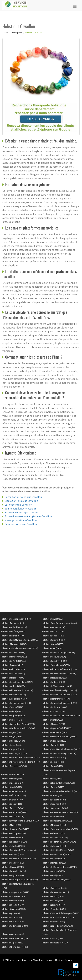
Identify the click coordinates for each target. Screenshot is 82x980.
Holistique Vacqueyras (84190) (55, 732)
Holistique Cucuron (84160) (13, 922)
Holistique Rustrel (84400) (53, 745)
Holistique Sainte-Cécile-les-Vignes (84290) (61, 913)
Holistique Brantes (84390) (53, 627)
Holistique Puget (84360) (12, 737)
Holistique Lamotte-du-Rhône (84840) (17, 682)
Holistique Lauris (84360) (11, 917)
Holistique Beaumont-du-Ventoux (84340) (60, 812)
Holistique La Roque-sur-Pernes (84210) (59, 867)
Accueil (5, 33)
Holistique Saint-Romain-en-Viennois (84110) (61, 791)
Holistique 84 (17, 33)
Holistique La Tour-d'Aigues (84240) (57, 686)
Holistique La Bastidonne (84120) (56, 854)
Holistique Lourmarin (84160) (13, 791)
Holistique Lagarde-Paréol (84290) (57, 728)
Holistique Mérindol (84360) (13, 669)
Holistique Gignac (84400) (12, 800)
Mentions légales (63, 960)
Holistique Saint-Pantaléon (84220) (57, 821)
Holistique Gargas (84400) (12, 943)
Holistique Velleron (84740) (54, 833)
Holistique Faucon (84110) (12, 665)
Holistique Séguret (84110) (13, 749)
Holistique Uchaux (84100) (53, 631)
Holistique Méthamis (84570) (54, 678)
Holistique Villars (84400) (11, 745)
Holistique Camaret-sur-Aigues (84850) (18, 724)
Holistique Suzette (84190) (12, 905)
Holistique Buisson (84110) (12, 816)
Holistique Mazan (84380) (12, 838)
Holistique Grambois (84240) (13, 909)
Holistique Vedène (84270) (53, 682)
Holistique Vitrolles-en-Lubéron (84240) (18, 728)
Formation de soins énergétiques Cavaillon (28, 516)
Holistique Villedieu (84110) (13, 863)
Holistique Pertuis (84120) (53, 896)
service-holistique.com (21, 960)
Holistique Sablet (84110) (53, 816)
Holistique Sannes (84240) (12, 707)
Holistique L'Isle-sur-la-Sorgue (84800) (58, 783)
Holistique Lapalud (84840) (53, 922)
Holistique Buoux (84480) (12, 804)
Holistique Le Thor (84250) (53, 901)
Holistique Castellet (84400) (13, 652)
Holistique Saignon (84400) (12, 636)
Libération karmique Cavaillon (21, 501)
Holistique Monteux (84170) (54, 863)
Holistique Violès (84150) (12, 720)
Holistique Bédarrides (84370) (14, 627)
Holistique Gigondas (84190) (54, 741)
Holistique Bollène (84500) (53, 859)
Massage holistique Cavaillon (21, 520)
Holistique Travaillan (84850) (54, 909)
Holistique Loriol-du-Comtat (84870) (57, 926)
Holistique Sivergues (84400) (54, 888)
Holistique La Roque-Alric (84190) (56, 880)
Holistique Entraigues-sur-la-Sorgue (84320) (20, 821)
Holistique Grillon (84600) (53, 644)
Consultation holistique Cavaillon (23, 497)
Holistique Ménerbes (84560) (13, 795)
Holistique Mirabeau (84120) (54, 825)
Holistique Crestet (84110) (12, 934)
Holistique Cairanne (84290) (13, 896)
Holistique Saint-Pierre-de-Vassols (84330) (19, 648)
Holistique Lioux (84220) (52, 648)
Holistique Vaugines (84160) (54, 804)
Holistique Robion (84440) (53, 762)
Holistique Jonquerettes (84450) (15, 892)
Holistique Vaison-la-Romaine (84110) (58, 917)
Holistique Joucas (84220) (53, 938)
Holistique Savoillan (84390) (54, 758)
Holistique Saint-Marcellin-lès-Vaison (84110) (61, 749)
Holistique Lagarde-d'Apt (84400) (15, 829)
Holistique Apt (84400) (10, 913)
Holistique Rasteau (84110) (13, 623)
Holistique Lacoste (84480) (53, 905)
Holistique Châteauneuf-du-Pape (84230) (59, 669)
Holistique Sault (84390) (52, 779)
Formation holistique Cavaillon (22, 512)
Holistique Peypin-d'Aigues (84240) (16, 703)
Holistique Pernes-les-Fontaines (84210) (59, 703)
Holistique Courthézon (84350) (14, 812)
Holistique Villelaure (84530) (54, 657)
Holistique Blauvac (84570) (53, 724)
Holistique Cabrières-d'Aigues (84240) (58, 652)
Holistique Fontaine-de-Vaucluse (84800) (18, 850)
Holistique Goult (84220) (11, 787)
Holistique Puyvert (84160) (12, 808)
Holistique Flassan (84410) (12, 867)
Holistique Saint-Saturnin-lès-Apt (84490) (59, 623)
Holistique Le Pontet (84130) (13, 661)
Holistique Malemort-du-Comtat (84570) (59, 737)
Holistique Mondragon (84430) (14, 753)
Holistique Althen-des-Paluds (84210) (17, 690)
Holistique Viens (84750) (52, 720)
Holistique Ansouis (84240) (12, 783)
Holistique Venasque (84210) (13, 833)
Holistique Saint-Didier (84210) (55, 943)
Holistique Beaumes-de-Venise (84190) (59, 673)
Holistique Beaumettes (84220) (55, 892)
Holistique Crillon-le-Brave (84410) (16, 938)
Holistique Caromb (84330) (53, 640)
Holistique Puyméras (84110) (13, 695)
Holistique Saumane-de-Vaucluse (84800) (60, 829)
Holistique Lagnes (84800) (12, 732)
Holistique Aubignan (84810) (54, 846)
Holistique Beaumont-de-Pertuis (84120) (18, 859)
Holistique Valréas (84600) (53, 795)
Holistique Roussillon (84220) (13, 871)
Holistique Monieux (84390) (13, 854)
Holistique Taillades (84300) (13, 846)
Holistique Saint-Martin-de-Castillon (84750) (20, 640)
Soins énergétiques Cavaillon (21, 509)
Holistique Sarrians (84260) (54, 711)
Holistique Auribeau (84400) (13, 741)
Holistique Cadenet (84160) (13, 686)
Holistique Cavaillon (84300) (13, 673)
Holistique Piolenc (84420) (53, 787)
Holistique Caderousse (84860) (14, 926)
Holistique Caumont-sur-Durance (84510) (59, 695)
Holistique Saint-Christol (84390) (56, 665)
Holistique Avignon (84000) (12, 875)
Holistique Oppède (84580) (13, 631)
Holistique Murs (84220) (11, 825)
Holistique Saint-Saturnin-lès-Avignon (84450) (20, 758)
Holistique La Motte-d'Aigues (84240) (58, 850)
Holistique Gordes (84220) (12, 774)
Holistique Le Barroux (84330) (55, 707)
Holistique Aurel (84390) (52, 875)
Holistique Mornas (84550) (12, 779)
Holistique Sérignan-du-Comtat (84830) (59, 842)
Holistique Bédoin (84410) (53, 636)
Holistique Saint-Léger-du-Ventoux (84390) (19, 880)
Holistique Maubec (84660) (12, 901)
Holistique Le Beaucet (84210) (14, 842)
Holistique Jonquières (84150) (14, 699)
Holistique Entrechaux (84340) (14, 766)
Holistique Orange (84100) (53, 871)
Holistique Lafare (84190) (12, 711)
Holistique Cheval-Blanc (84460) (15, 947)
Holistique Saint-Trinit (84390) (54, 661)
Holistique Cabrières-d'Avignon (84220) (59, 753)
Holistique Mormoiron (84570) (14, 657)
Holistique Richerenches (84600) (56, 699)
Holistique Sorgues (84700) (13, 716)
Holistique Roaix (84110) (52, 766)
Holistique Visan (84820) (52, 619)
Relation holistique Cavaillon (21, 524)
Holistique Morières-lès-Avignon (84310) (59, 690)
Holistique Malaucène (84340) (14, 644)
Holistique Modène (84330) (13, 678)
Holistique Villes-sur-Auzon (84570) (16, 619)
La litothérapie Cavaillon (18, 505)
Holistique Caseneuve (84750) (55, 838)
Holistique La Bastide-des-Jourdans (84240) (61, 716)
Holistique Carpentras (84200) (55, 808)
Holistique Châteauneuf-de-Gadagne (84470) (20, 762)
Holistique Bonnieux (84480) (54, 800)
